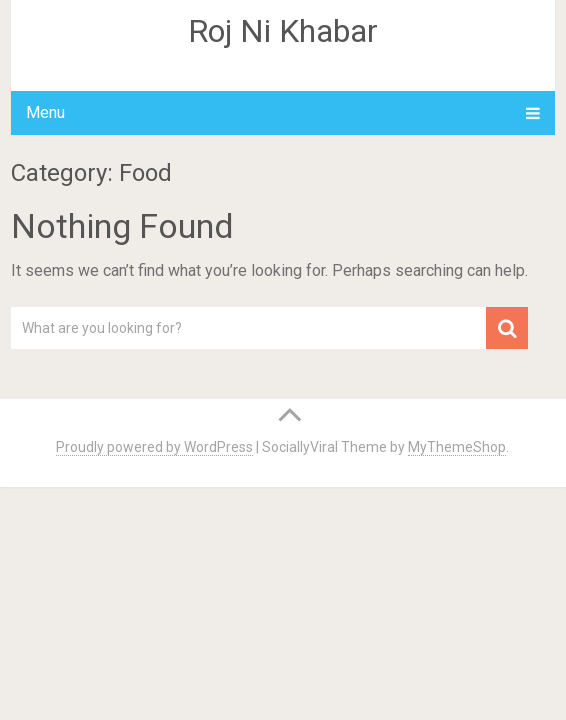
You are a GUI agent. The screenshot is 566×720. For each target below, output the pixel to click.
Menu (45, 112)
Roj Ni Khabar (283, 31)
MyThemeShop (457, 447)
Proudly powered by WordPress (154, 447)
